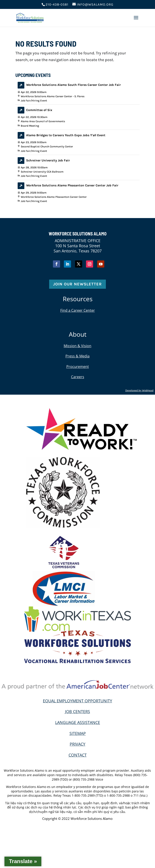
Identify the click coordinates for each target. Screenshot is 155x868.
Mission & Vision (77, 346)
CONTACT (78, 755)
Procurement (78, 367)
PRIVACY (77, 744)
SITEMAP (78, 733)
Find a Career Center (78, 310)
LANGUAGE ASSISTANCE (78, 722)
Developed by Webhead (139, 390)
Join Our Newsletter (77, 284)
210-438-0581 (57, 4)
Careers (78, 377)
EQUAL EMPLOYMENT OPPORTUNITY (77, 701)
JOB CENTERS (77, 711)
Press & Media (77, 356)
